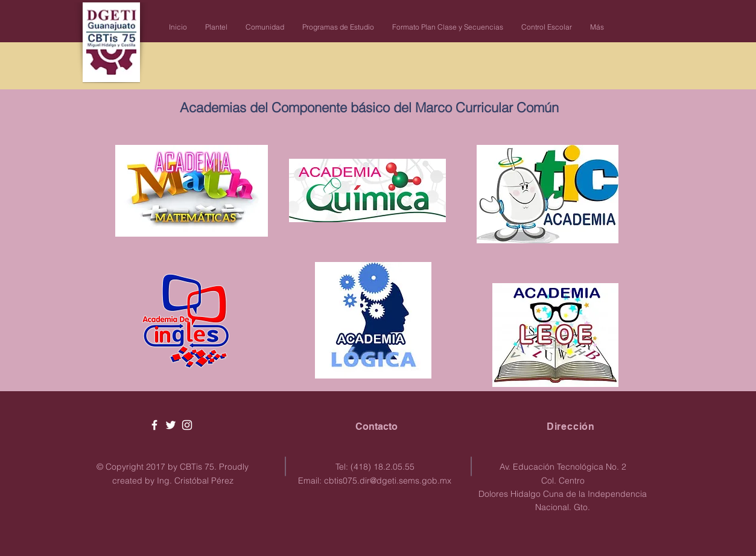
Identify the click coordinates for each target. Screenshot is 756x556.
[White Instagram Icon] (187, 425)
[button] (216, 27)
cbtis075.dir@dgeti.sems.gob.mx (388, 481)
